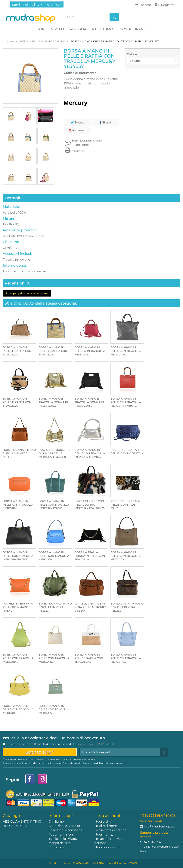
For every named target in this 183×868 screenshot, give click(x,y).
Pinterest (77, 130)
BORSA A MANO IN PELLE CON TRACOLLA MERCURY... (90, 351)
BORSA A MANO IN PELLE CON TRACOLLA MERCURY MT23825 (90, 453)
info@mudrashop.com (161, 826)
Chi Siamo (56, 822)
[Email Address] (120, 752)
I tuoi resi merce (106, 826)
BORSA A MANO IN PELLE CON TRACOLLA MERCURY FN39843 (126, 402)
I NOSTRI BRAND (132, 29)
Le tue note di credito (110, 830)
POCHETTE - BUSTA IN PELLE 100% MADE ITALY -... (127, 453)
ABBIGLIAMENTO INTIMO (91, 29)
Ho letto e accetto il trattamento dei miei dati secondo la (60, 744)
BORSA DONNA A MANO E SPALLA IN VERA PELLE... (19, 453)
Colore (132, 54)
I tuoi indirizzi (104, 834)
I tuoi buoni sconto (108, 847)
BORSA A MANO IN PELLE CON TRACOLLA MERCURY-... (126, 351)
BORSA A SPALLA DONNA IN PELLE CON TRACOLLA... (90, 556)
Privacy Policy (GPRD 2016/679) (95, 744)
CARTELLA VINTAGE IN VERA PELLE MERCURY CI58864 (90, 607)
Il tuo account (107, 816)
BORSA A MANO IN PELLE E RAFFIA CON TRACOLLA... (17, 351)
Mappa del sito (60, 843)
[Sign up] (164, 752)
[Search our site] (87, 17)
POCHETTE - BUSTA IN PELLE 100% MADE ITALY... (125, 505)
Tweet (77, 122)
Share (105, 122)
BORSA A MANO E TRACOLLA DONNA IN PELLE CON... (53, 402)
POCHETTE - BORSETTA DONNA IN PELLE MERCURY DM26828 (54, 453)
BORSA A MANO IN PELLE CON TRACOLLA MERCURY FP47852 (18, 556)
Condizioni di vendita (64, 826)
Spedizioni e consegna (66, 830)
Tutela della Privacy (63, 839)
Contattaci (56, 847)
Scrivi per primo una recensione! (87, 143)
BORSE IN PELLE (51, 29)
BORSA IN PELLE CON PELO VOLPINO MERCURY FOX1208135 (90, 505)
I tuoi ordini (103, 822)
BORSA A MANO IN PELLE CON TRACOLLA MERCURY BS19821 (54, 505)
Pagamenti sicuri (61, 834)
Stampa (74, 151)
